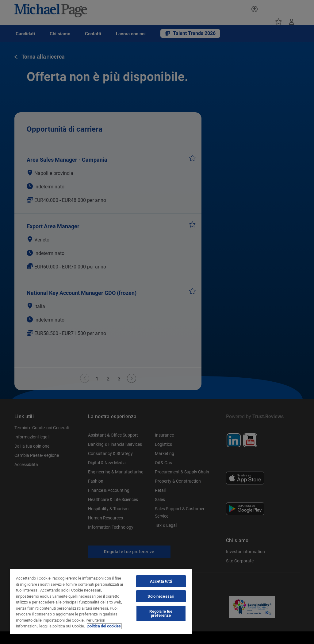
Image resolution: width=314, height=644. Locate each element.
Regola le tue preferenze (161, 613)
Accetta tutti (161, 581)
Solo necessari (161, 596)
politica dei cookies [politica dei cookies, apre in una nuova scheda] (104, 626)
